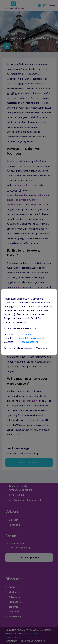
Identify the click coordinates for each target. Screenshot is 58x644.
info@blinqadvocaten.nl (31, 338)
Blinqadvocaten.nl (28, 342)
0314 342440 (26, 334)
